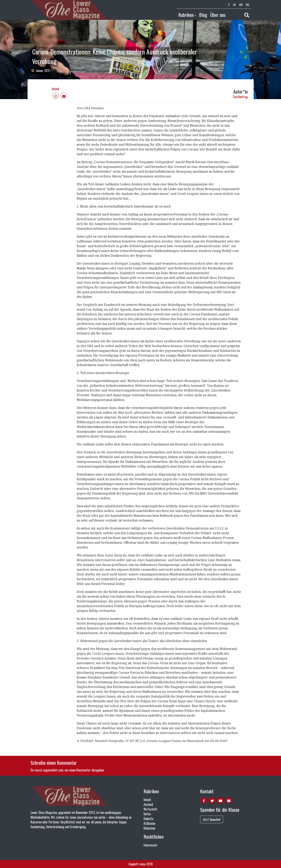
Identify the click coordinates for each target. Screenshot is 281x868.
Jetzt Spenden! (212, 819)
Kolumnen (149, 828)
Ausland (148, 804)
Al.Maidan (149, 823)
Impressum (150, 845)
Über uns (218, 15)
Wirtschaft (150, 809)
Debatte (148, 819)
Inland (55, 89)
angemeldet (50, 770)
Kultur (147, 814)
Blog (203, 15)
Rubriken (186, 15)
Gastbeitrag (240, 97)
